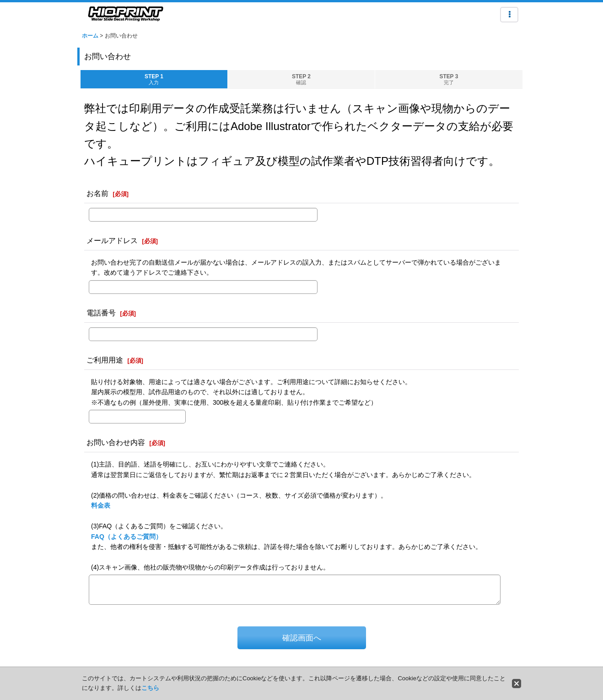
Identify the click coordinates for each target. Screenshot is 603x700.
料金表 (101, 505)
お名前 (97, 193)
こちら (150, 688)
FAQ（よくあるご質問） (127, 537)
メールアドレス (112, 240)
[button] (509, 15)
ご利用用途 (105, 360)
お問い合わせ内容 (116, 442)
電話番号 (101, 313)
